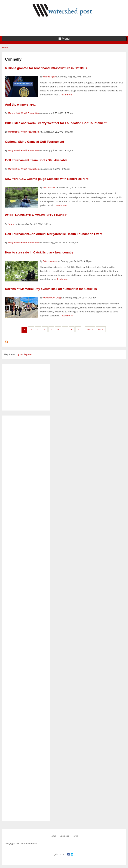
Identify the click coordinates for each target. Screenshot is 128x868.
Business (64, 836)
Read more (66, 95)
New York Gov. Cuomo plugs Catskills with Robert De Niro (47, 179)
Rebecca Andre (50, 261)
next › (90, 329)
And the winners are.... (21, 105)
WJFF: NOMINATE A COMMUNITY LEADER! (36, 215)
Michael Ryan (49, 77)
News (75, 836)
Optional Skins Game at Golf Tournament (34, 142)
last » (101, 329)
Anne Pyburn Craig (52, 298)
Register (28, 354)
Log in (19, 354)
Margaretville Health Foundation (23, 113)
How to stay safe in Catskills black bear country (39, 252)
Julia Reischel (49, 188)
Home (5, 47)
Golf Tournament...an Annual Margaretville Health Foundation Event (54, 234)
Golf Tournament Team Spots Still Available (36, 160)
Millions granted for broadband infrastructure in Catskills (46, 68)
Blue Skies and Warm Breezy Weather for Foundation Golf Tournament (56, 123)
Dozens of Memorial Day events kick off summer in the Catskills (51, 289)
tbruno (11, 224)
